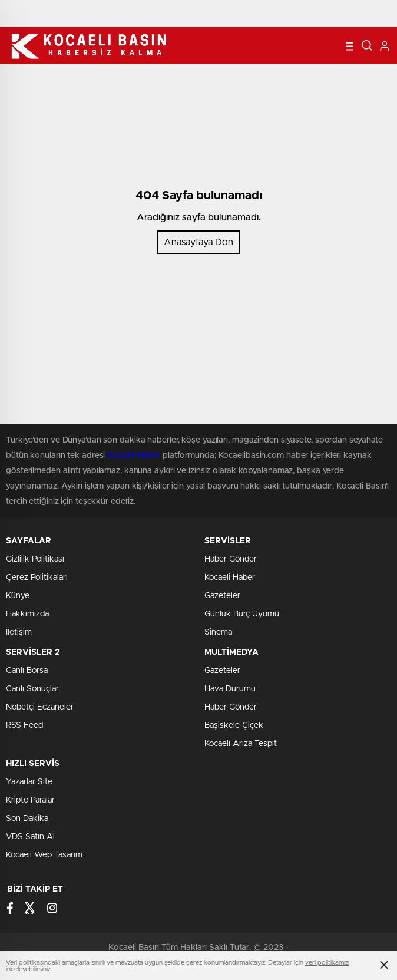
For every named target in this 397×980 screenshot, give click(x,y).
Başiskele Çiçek (234, 725)
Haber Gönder (231, 559)
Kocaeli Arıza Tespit (241, 744)
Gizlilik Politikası (35, 559)
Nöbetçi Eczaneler (40, 707)
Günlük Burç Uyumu (242, 614)
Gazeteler (222, 596)
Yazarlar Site (29, 782)
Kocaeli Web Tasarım (44, 855)
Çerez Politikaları (37, 578)
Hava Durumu (230, 689)
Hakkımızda (27, 614)
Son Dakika (27, 819)
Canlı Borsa (27, 671)
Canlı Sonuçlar (32, 689)
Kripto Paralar (30, 800)
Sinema (218, 632)
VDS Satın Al (30, 837)
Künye (18, 596)
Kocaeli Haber (230, 578)
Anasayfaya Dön (198, 242)
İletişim (19, 632)
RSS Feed (24, 725)
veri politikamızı (327, 963)
